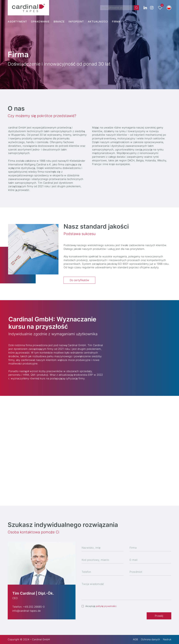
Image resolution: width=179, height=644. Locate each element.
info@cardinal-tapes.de (26, 611)
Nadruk (167, 639)
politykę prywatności (106, 606)
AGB (135, 639)
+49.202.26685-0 (34, 607)
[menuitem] (19, 22)
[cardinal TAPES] (28, 8)
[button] (169, 8)
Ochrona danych (150, 639)
